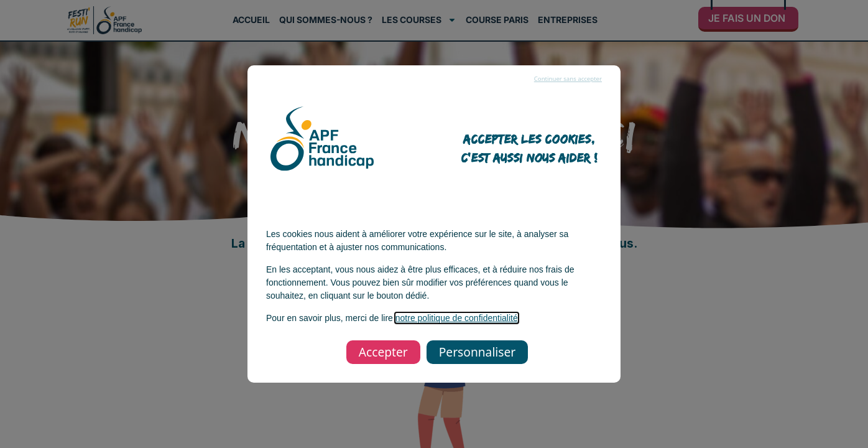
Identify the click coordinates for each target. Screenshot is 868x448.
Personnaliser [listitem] (477, 352)
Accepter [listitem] (383, 352)
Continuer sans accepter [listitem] (568, 79)
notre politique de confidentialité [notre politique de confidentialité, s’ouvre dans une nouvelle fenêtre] (457, 318)
